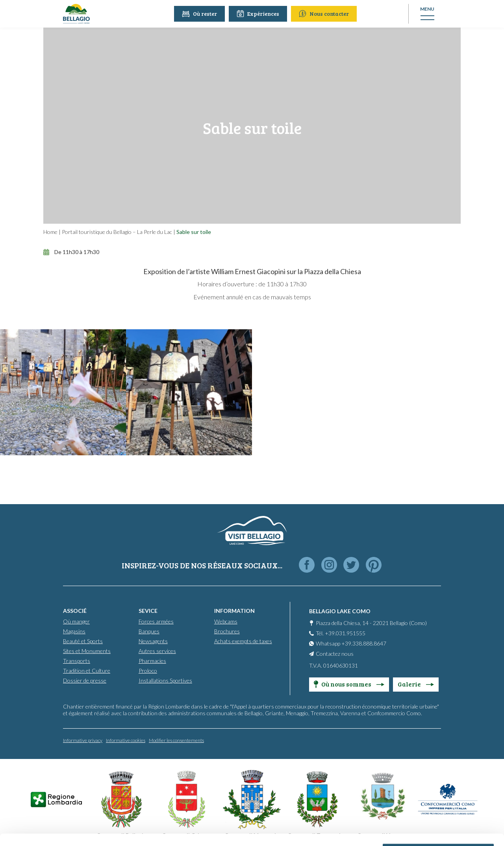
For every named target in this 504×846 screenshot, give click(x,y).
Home (50, 232)
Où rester (200, 14)
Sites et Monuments (87, 651)
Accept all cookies (438, 736)
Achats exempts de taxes (243, 641)
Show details (121, 830)
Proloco (148, 671)
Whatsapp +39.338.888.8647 (351, 643)
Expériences (259, 14)
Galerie (416, 684)
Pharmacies (152, 661)
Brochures (227, 631)
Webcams (226, 621)
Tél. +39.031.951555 (341, 633)
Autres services (157, 651)
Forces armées (156, 621)
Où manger (76, 621)
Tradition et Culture (87, 671)
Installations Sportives (165, 680)
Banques (149, 631)
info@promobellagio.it (136, 781)
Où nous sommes (349, 684)
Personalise (439, 762)
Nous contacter (325, 14)
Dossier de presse (85, 680)
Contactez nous (335, 654)
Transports (77, 661)
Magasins (74, 631)
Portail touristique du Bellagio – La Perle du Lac (117, 232)
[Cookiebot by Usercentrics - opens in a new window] (51, 831)
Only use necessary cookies (438, 787)
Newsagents (153, 641)
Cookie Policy (225, 810)
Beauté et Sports (83, 641)
